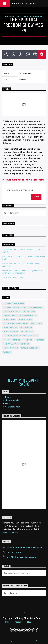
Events (8, 404)
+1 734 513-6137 (14, 552)
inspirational (25, 320)
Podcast (18, 622)
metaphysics (26, 328)
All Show (10, 16)
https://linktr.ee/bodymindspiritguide (24, 547)
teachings (24, 344)
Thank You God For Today (13, 278)
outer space (27, 332)
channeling (29, 312)
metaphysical (10, 328)
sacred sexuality (29, 336)
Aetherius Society (13, 307)
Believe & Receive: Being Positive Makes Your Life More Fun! (23, 265)
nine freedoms (11, 332)
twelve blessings (30, 348)
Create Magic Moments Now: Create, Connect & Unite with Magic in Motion (22, 272)
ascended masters (33, 307)
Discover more (10, 532)
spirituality (10, 344)
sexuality (39, 340)
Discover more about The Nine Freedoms (23, 180)
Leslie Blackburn (12, 324)
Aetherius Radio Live (14, 303)
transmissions (11, 348)
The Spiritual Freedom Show (29, 16)
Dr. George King (28, 316)
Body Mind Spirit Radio (24, 4)
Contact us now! (13, 407)
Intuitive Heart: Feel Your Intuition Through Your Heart (24, 258)
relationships (11, 336)
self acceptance (12, 340)
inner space (9, 320)
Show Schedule (12, 400)
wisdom (7, 352)
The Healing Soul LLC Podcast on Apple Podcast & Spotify (23, 251)
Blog (29, 622)
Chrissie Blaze (11, 316)
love (26, 324)
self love (27, 340)
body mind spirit (12, 312)
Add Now (36, 197)
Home (8, 397)
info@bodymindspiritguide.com (21, 557)
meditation (36, 324)
